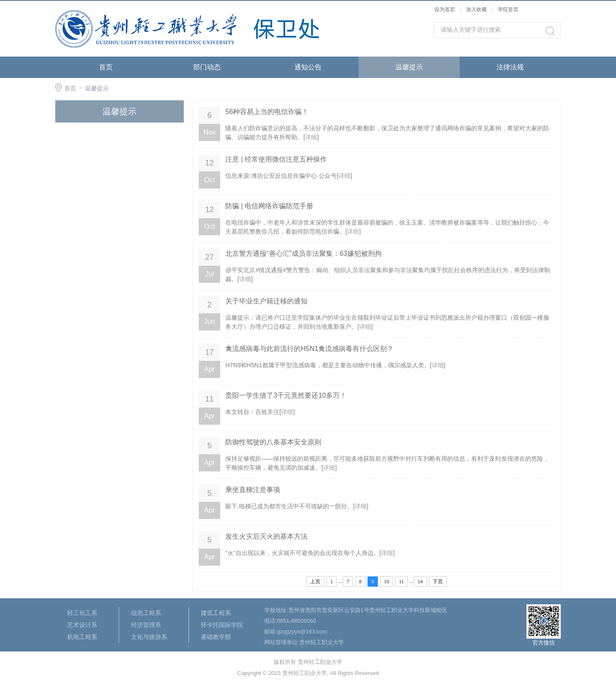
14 (420, 582)
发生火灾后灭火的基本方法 (266, 536)
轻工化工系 (82, 613)
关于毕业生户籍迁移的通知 (266, 301)
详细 (311, 137)
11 (401, 582)
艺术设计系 (82, 625)
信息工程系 (146, 613)
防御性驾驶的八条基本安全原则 (273, 442)
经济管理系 (146, 625)
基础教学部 (216, 637)
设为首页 (445, 9)
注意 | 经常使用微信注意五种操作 (276, 159)
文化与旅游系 (149, 637)
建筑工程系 (216, 613)
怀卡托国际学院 (222, 625)
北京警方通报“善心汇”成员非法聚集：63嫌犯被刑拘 (303, 253)
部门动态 (207, 67)
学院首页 (508, 9)
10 (386, 582)
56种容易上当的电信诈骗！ (267, 112)
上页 (315, 582)
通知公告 (308, 67)
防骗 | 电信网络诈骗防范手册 (269, 206)
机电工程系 (82, 637)
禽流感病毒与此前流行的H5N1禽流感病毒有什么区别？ (309, 349)
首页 (106, 67)
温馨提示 (409, 67)
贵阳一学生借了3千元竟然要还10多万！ (286, 395)
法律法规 (510, 67)
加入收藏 (476, 9)
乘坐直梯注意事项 (253, 490)
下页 (438, 582)
